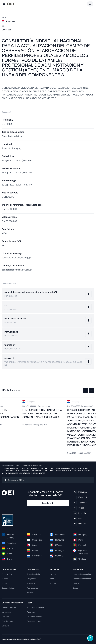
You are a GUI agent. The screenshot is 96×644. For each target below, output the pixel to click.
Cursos (76, 583)
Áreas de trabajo (33, 574)
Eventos (53, 574)
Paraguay (26, 465)
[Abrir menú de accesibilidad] (90, 638)
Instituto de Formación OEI (84, 574)
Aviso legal (31, 612)
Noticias (53, 579)
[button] (85, 390)
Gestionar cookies (34, 621)
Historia (5, 579)
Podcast (53, 583)
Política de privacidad (35, 608)
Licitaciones (37, 465)
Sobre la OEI (7, 574)
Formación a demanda (82, 579)
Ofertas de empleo (9, 608)
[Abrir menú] (4, 4)
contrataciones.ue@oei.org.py (17, 270)
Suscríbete (48, 503)
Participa (5, 617)
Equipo (5, 583)
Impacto (30, 592)
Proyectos (31, 583)
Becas (76, 588)
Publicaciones (32, 588)
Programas (31, 579)
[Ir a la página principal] (10, 4)
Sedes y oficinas (8, 588)
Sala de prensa (8, 621)
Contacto (5, 626)
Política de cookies (34, 617)
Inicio (18, 465)
